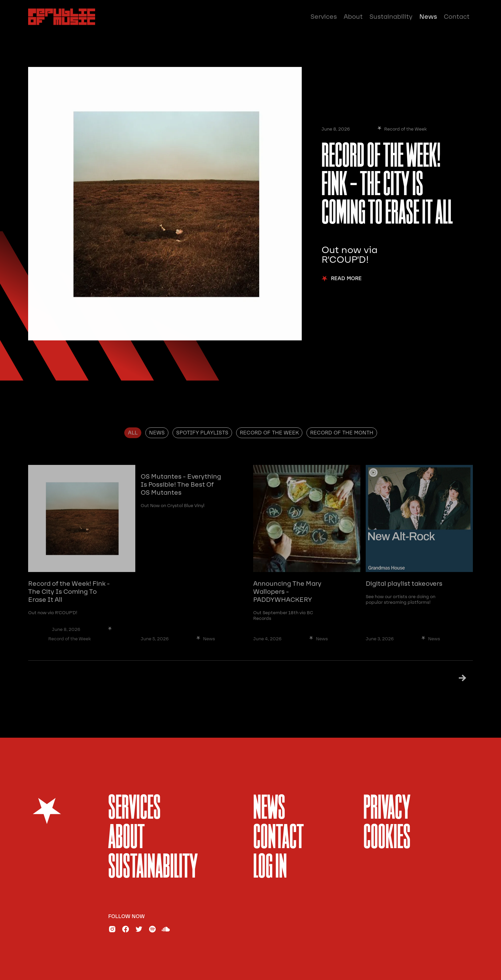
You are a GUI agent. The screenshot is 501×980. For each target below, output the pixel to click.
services (134, 809)
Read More (346, 279)
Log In (270, 868)
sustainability (153, 868)
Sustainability (391, 17)
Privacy (387, 809)
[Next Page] (454, 678)
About (353, 17)
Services (324, 17)
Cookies (387, 839)
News (428, 17)
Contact (457, 17)
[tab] (133, 433)
